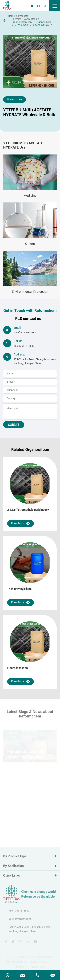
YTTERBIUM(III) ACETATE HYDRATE (32, 25)
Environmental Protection (30, 292)
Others (30, 244)
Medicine (30, 196)
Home (11, 16)
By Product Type (30, 857)
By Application (30, 867)
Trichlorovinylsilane (19, 589)
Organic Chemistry (22, 22)
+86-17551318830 (24, 346)
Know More (20, 523)
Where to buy (15, 100)
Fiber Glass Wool (18, 668)
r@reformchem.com (25, 332)
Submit (14, 425)
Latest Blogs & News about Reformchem (30, 715)
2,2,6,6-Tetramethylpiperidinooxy (28, 510)
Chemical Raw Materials (25, 19)
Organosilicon (44, 22)
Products (23, 16)
